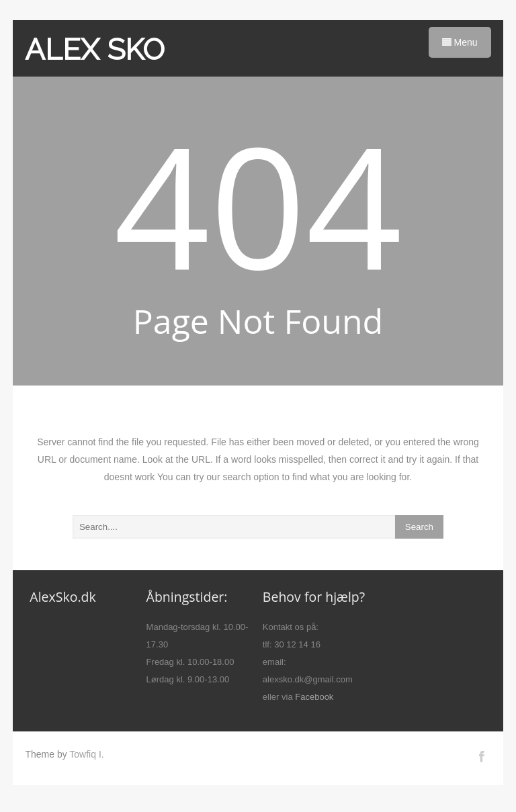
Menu (460, 42)
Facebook (314, 697)
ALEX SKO (95, 49)
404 (258, 204)
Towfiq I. (86, 754)
